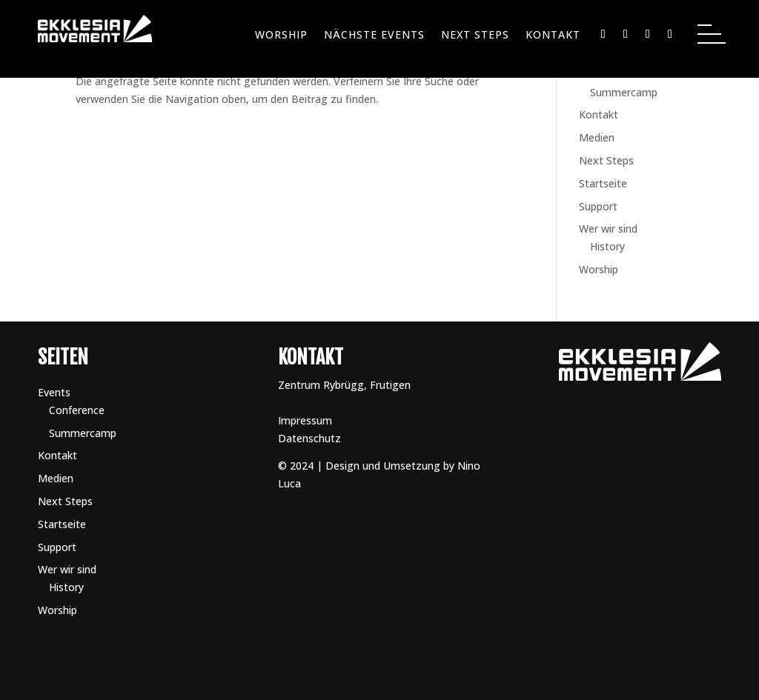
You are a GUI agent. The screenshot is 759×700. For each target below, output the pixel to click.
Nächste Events (374, 36)
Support (598, 206)
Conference (77, 410)
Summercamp (624, 92)
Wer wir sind (608, 229)
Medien (597, 137)
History (607, 246)
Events (54, 392)
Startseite (603, 183)
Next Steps (475, 36)
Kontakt (553, 36)
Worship (281, 36)
